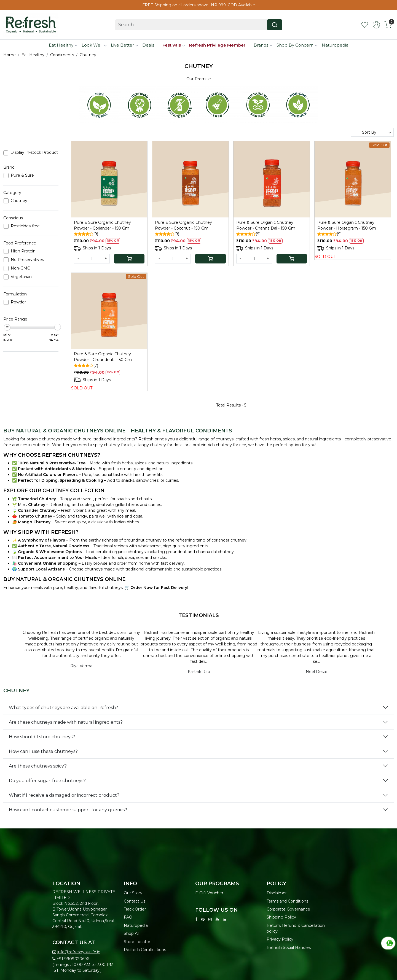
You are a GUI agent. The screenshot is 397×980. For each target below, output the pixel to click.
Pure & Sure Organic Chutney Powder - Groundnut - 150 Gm (103, 357)
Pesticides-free (25, 226)
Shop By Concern (297, 45)
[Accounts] (376, 25)
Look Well (94, 45)
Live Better (124, 45)
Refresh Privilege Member (217, 45)
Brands (263, 45)
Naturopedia (335, 45)
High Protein (23, 251)
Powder (18, 302)
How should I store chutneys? (42, 737)
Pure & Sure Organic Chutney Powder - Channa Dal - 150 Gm (266, 225)
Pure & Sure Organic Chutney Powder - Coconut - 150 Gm (183, 225)
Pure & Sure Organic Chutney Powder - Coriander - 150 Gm (102, 225)
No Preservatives (27, 260)
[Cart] (129, 259)
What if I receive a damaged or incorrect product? (64, 795)
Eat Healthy (63, 45)
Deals (148, 45)
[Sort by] (372, 132)
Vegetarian (21, 277)
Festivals (173, 45)
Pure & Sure (22, 175)
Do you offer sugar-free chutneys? (47, 781)
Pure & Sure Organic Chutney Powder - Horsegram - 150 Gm (347, 225)
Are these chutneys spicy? (38, 766)
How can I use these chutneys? (43, 751)
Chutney (19, 201)
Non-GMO (21, 268)
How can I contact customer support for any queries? (68, 810)
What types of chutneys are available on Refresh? (63, 708)
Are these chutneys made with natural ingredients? (66, 722)
